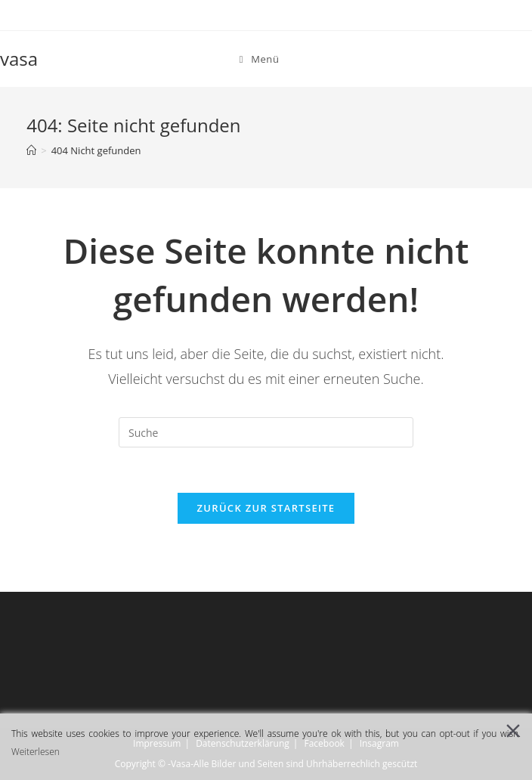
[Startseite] (31, 150)
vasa (19, 59)
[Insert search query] (266, 432)
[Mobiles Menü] (260, 59)
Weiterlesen (36, 752)
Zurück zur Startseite (266, 508)
